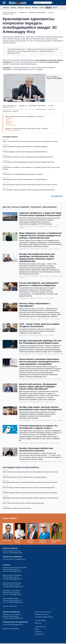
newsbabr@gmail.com (16, 553)
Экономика (39, 379)
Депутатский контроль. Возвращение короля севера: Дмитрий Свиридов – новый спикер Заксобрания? (38, 387)
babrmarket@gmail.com (16, 625)
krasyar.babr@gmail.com (13, 130)
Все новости (57, 196)
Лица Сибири (10, 518)
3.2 (13, 640)
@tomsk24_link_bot (15, 600)
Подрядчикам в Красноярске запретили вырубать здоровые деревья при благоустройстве (30, 498)
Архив (55, 8)
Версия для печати (41, 109)
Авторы (28, 8)
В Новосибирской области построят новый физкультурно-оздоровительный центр (28, 157)
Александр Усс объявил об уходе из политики (17, 508)
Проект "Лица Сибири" (54, 78)
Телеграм (9, 118)
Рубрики (21, 8)
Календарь (38, 632)
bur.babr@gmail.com (15, 571)
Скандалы (41, 276)
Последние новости (10, 137)
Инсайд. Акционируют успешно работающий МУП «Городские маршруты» (25, 147)
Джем (8, 120)
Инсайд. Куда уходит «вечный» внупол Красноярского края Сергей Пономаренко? (41, 408)
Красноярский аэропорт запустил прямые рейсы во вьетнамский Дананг (25, 179)
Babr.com (18, 3)
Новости (48, 8)
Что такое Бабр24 (40, 621)
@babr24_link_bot (15, 551)
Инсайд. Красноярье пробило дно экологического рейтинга (36, 449)
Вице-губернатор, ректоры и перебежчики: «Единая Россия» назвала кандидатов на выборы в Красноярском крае (41, 236)
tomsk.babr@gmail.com (16, 602)
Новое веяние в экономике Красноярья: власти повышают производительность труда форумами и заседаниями (39, 362)
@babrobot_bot (14, 616)
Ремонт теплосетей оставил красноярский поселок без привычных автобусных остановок (30, 141)
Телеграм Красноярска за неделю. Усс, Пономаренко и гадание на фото (39, 427)
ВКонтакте (10, 122)
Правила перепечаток (42, 614)
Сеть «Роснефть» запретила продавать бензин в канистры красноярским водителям (29, 190)
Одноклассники (11, 125)
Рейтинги (35, 8)
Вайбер (8, 123)
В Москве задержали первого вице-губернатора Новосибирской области (25, 152)
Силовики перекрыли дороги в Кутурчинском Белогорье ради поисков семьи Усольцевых (30, 493)
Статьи (42, 8)
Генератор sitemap (42, 640)
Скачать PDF (52, 109)
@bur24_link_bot (14, 569)
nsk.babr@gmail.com (15, 594)
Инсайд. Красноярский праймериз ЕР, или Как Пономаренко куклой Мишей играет (40, 342)
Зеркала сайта (39, 634)
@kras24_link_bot (15, 585)
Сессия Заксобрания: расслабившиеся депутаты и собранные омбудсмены (39, 284)
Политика (33, 13)
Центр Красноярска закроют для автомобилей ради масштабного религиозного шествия (30, 185)
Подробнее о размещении (11, 629)
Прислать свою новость (10, 606)
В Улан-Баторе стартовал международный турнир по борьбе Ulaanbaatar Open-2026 (29, 162)
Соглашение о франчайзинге (44, 617)
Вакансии (38, 623)
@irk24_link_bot (14, 577)
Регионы (6, 8)
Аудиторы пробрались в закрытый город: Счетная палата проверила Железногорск (40, 214)
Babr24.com (24, 13)
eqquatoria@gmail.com (16, 618)
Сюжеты (13, 8)
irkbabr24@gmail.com (15, 579)
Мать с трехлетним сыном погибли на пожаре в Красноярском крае (23, 503)
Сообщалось (7, 68)
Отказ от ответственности (43, 612)
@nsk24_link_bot (14, 593)
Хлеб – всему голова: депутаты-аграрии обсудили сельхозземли (39, 325)
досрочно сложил (52, 62)
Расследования (41, 226)
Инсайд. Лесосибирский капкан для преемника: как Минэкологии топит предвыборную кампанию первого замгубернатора (37, 258)
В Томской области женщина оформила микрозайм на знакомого (23, 174)
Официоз (37, 249)
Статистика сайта (40, 627)
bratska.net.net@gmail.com (17, 559)
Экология (47, 276)
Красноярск (41, 13)
